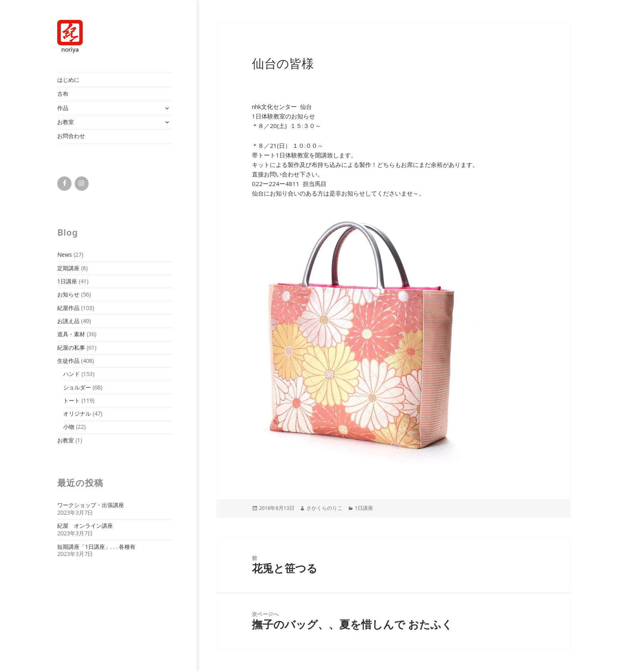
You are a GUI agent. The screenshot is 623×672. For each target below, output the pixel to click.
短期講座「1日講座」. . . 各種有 (96, 547)
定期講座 (68, 268)
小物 (69, 427)
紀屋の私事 (71, 348)
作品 (63, 108)
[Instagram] (82, 184)
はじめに (68, 80)
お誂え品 (68, 321)
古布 (63, 94)
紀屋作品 (68, 308)
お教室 (66, 122)
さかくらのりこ (324, 508)
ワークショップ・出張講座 (91, 505)
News (65, 255)
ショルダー (77, 387)
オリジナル (77, 413)
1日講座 (67, 281)
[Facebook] (64, 184)
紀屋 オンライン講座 (85, 526)
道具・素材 (71, 334)
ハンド (72, 374)
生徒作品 (68, 361)
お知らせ (68, 294)
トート (72, 400)
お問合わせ (71, 136)
